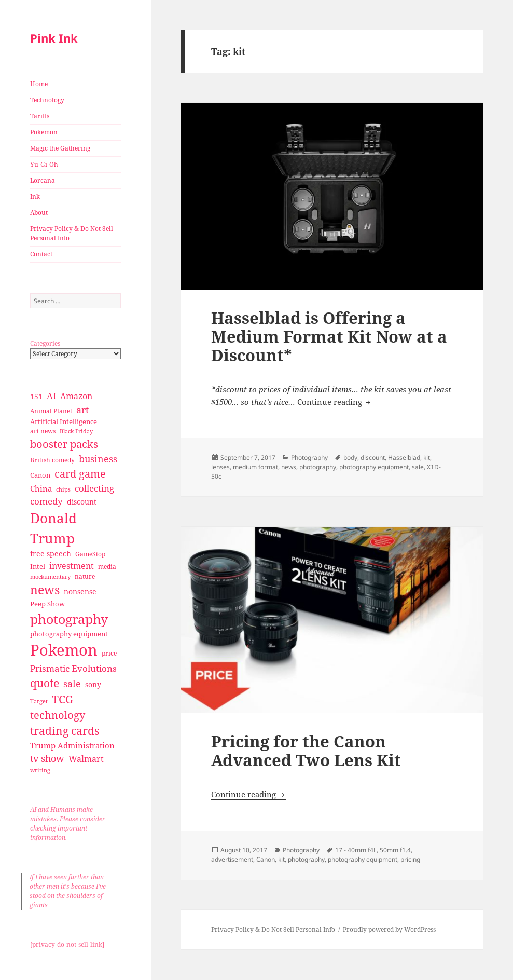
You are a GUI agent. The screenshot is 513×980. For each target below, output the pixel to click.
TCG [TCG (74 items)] (63, 699)
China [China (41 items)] (41, 488)
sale (418, 467)
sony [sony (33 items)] (93, 684)
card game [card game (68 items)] (80, 474)
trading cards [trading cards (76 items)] (65, 731)
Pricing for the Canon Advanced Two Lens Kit (306, 751)
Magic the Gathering (60, 148)
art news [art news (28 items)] (43, 431)
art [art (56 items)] (82, 409)
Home (39, 84)
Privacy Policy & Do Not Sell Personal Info (72, 233)
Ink (35, 196)
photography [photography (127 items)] (69, 619)
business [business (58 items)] (98, 459)
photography (318, 467)
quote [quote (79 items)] (45, 683)
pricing (410, 859)
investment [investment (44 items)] (72, 566)
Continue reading (335, 402)
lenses (220, 467)
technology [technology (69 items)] (58, 715)
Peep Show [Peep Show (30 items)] (47, 604)
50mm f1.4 (395, 850)
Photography (309, 458)
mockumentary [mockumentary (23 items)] (50, 577)
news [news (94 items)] (45, 590)
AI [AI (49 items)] (51, 396)
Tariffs (40, 116)
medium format (255, 467)
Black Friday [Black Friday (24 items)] (76, 431)
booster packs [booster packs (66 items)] (64, 444)
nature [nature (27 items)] (85, 576)
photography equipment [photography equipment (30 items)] (69, 634)
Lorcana (43, 180)
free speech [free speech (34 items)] (51, 554)
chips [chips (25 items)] (63, 489)
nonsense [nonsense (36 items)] (80, 591)
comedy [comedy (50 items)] (46, 501)
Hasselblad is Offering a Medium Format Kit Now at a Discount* (329, 336)
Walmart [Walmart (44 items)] (86, 759)
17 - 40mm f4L (356, 850)
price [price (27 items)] (109, 653)
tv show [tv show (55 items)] (47, 758)
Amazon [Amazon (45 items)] (76, 396)
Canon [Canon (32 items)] (40, 475)
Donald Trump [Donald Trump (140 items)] (53, 528)
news (289, 467)
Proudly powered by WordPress (389, 929)
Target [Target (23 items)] (39, 701)
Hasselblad (404, 458)
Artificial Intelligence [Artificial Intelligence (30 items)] (64, 421)
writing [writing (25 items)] (40, 770)
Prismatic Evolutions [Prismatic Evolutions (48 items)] (73, 668)
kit (427, 458)
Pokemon (44, 132)
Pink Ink (54, 38)
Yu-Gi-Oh (44, 164)
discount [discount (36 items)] (82, 502)
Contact (41, 254)
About (39, 213)
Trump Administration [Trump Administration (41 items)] (72, 745)
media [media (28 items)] (107, 567)
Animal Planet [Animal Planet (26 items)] (51, 411)
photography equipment (374, 467)
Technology (47, 100)
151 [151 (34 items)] (36, 396)
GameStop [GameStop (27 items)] (90, 554)
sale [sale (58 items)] (72, 683)
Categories (45, 343)
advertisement (232, 859)
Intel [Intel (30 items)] (38, 566)
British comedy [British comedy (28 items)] (52, 460)
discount (373, 458)
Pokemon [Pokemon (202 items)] (64, 650)
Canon (266, 859)
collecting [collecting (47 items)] (94, 488)
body (350, 458)
